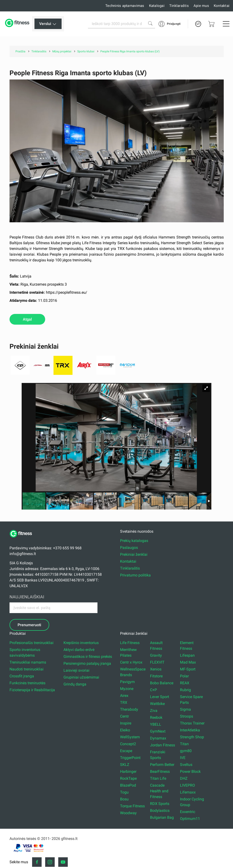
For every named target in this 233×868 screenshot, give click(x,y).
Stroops (187, 716)
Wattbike (157, 704)
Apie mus (201, 6)
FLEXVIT (157, 662)
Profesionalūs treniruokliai (32, 643)
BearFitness (160, 771)
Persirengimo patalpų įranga (87, 663)
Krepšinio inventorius (81, 643)
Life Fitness (130, 643)
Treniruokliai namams (28, 662)
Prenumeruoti (29, 625)
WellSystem (130, 737)
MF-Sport (188, 669)
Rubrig (185, 690)
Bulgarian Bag (162, 817)
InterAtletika (190, 730)
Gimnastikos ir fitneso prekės (88, 657)
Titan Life (158, 778)
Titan (184, 744)
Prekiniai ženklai (134, 554)
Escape (126, 751)
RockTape (128, 778)
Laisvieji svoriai (76, 670)
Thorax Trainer (192, 723)
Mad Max (188, 662)
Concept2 (128, 744)
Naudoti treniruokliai (27, 669)
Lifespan (187, 655)
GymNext (158, 731)
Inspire (126, 723)
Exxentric (188, 812)
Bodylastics (160, 811)
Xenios (156, 669)
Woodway (128, 813)
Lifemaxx (188, 792)
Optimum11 (190, 819)
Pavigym (127, 682)
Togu (124, 792)
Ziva (154, 711)
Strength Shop (192, 737)
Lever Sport (160, 697)
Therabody (129, 709)
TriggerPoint (130, 758)
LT (198, 24)
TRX (124, 702)
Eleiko (125, 730)
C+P (153, 690)
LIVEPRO (187, 785)
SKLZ (125, 765)
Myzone (127, 689)
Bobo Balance (162, 683)
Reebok (156, 717)
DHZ (184, 778)
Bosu (124, 799)
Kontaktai (222, 6)
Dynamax (158, 738)
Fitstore (156, 676)
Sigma (185, 709)
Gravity (156, 655)
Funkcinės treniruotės (27, 683)
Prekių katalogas (134, 541)
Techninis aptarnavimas (125, 6)
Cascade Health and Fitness (159, 791)
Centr (124, 716)
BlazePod (128, 785)
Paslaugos (129, 548)
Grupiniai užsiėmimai (81, 677)
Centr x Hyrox (131, 662)
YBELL (156, 724)
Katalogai (157, 6)
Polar (184, 676)
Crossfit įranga (22, 676)
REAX (185, 683)
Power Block (190, 771)
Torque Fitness (132, 806)
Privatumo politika (135, 575)
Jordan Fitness (163, 745)
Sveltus (186, 765)
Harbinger (128, 771)
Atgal (27, 319)
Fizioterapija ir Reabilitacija (32, 690)
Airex (124, 696)
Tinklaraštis (179, 6)
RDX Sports (160, 804)
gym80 (186, 751)
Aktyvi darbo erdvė (79, 650)
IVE (183, 758)
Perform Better (162, 765)
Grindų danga (75, 684)
